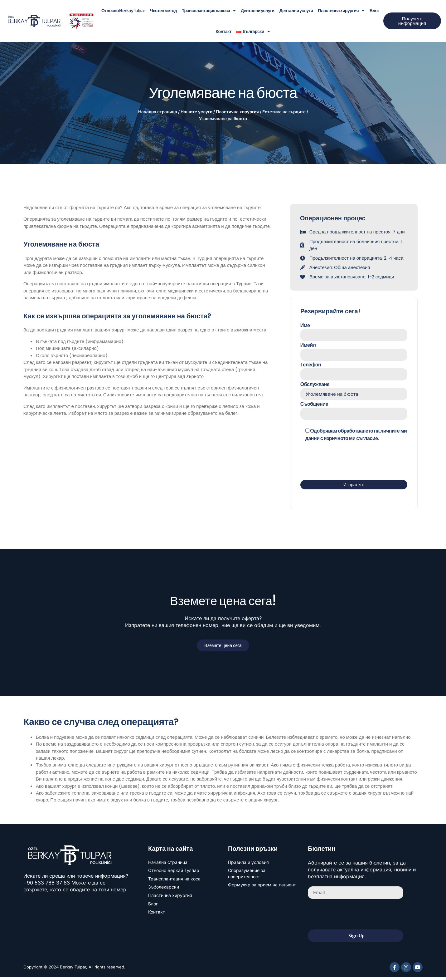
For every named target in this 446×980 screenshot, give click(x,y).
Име (354, 332)
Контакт (223, 31)
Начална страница (158, 112)
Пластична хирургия (341, 11)
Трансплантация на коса (209, 11)
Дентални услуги (258, 10)
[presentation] (348, 463)
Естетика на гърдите (284, 112)
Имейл (354, 352)
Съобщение (354, 412)
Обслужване (354, 392)
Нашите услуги (196, 112)
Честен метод (163, 10)
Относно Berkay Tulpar (123, 10)
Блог (374, 10)
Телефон (354, 372)
